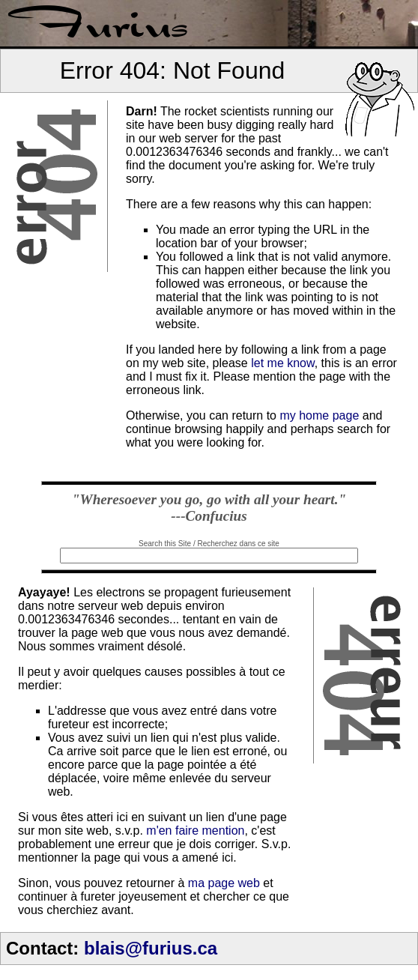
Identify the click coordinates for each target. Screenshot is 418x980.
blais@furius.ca (151, 948)
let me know (282, 363)
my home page (319, 415)
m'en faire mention (195, 831)
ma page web (224, 883)
